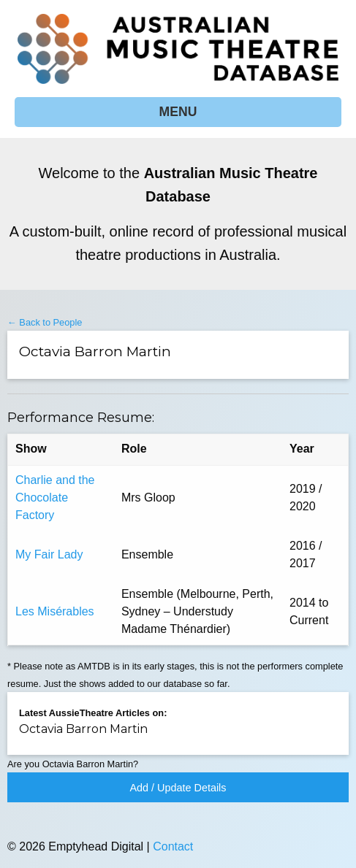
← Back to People (45, 322)
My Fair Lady (49, 554)
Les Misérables (55, 611)
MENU (178, 112)
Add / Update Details (178, 788)
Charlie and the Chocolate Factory (55, 498)
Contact (173, 846)
